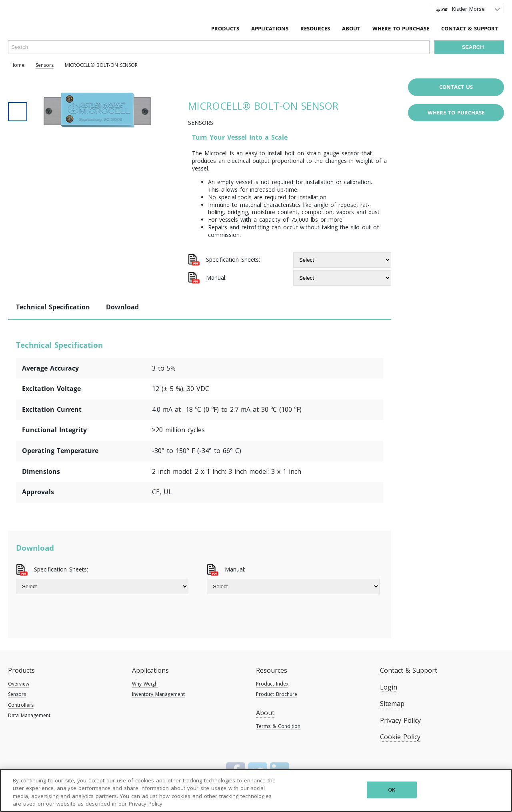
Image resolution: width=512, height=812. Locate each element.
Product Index (272, 684)
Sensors (17, 694)
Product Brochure (277, 694)
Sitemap (392, 704)
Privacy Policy (400, 720)
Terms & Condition (278, 726)
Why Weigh (145, 684)
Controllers (21, 705)
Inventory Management (158, 694)
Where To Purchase (401, 28)
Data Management (29, 715)
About (351, 28)
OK (392, 790)
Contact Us (456, 87)
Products (21, 670)
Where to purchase (456, 112)
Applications (150, 670)
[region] (256, 790)
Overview (19, 684)
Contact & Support (470, 28)
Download (122, 307)
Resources (272, 670)
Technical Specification (53, 307)
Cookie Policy (400, 737)
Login (389, 687)
